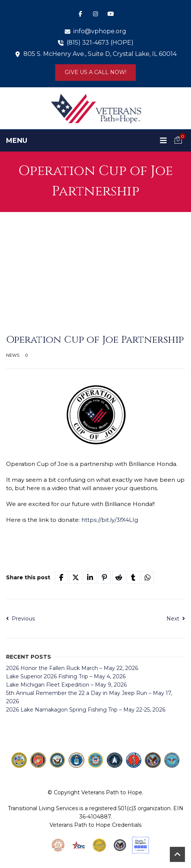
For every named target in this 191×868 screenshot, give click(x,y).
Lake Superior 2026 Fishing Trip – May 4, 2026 (66, 676)
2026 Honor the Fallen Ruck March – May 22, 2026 (72, 668)
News (13, 355)
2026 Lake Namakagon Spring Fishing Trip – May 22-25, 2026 (86, 710)
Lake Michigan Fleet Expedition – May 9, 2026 (66, 685)
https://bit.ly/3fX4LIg (110, 520)
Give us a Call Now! (95, 72)
